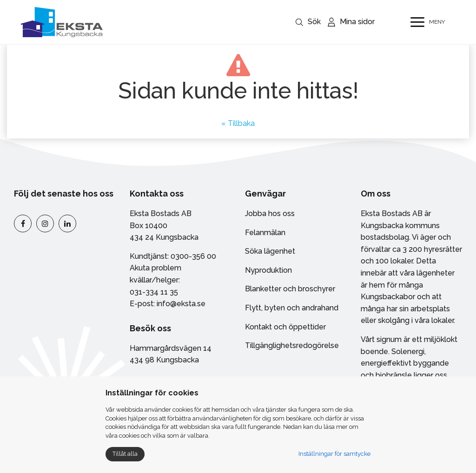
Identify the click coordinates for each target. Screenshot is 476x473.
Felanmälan (265, 233)
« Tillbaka (238, 123)
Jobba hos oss (270, 214)
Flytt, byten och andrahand (292, 308)
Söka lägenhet (270, 251)
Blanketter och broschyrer (290, 289)
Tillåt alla (125, 454)
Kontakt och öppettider (285, 327)
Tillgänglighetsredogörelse (292, 345)
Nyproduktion (268, 270)
